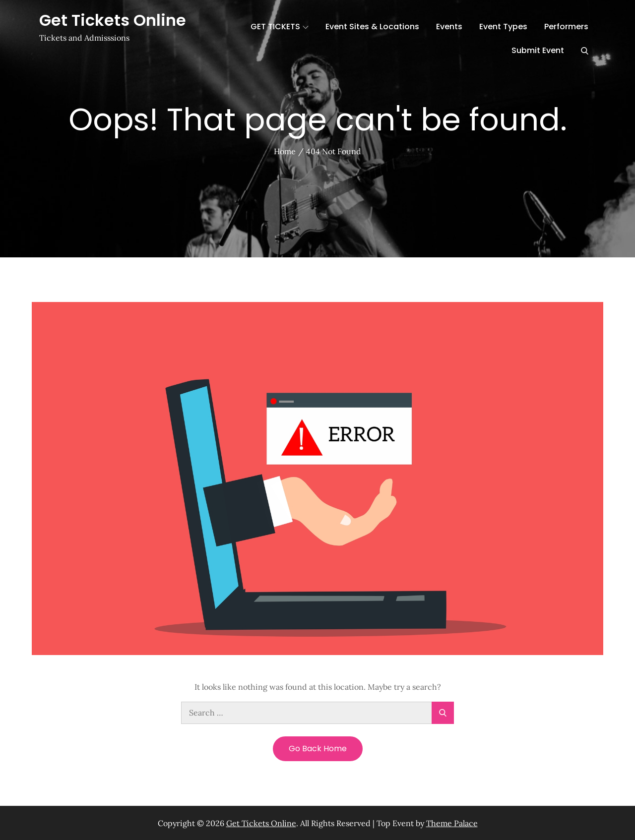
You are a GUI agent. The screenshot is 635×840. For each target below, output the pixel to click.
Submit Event (538, 50)
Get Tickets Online (113, 20)
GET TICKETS (280, 27)
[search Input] (317, 713)
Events (449, 27)
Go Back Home (318, 749)
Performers (566, 27)
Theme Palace (452, 823)
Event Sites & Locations (372, 27)
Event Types (503, 27)
